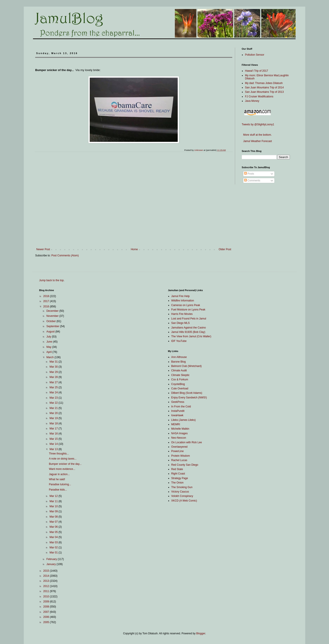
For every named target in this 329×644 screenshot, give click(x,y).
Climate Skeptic (180, 375)
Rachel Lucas (179, 460)
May (49, 347)
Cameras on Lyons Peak (186, 305)
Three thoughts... (59, 454)
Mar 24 (54, 392)
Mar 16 (54, 434)
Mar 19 (54, 418)
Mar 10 (54, 506)
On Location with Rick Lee (187, 442)
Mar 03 (54, 542)
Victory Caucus (180, 492)
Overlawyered (179, 447)
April (49, 352)
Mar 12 (54, 496)
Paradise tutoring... (60, 484)
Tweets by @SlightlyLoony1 (258, 124)
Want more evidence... (62, 469)
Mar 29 (54, 372)
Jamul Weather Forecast (257, 141)
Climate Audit (179, 370)
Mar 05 (54, 532)
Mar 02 (54, 547)
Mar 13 (54, 449)
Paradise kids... (58, 490)
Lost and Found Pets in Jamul (189, 319)
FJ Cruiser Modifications (259, 97)
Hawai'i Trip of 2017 (257, 71)
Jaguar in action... (59, 474)
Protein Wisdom (181, 456)
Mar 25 (54, 387)
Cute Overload (180, 389)
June (50, 342)
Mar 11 (54, 501)
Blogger (201, 633)
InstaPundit (178, 411)
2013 (47, 581)
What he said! (57, 479)
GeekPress (178, 402)
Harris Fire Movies (182, 314)
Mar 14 (54, 444)
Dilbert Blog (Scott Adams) (187, 393)
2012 (47, 586)
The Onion (177, 483)
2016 (47, 306)
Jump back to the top (51, 280)
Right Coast (178, 474)
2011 (47, 591)
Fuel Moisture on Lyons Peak (188, 310)
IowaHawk (177, 415)
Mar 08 (54, 517)
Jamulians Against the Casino (189, 328)
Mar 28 (54, 377)
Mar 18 (54, 423)
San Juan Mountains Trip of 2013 (264, 92)
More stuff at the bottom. (257, 135)
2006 (47, 617)
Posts (249, 174)
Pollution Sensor (255, 55)
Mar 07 (54, 522)
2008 (47, 607)
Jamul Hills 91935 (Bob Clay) (188, 332)
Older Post (225, 249)
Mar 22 (54, 403)
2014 (47, 576)
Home (134, 249)
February (52, 559)
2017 (47, 301)
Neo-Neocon (179, 438)
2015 (47, 571)
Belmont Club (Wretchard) (187, 366)
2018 (47, 296)
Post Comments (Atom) (65, 255)
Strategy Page (180, 478)
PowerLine (178, 451)
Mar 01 (54, 553)
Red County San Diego (185, 465)
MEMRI (176, 424)
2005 (47, 622)
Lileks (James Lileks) (184, 420)
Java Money (252, 101)
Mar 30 (54, 367)
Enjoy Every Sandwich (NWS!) (189, 398)
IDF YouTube (179, 341)
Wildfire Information (183, 301)
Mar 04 (54, 537)
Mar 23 (54, 398)
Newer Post (43, 249)
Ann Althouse (179, 357)
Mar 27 (54, 382)
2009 (47, 602)
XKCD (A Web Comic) (184, 501)
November (53, 316)
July (49, 337)
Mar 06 (54, 527)
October (51, 321)
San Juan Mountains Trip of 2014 (264, 88)
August (51, 332)
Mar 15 (54, 439)
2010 (47, 597)
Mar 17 (54, 429)
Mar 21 (54, 408)
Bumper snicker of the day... (65, 464)
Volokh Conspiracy (182, 496)
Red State (177, 469)
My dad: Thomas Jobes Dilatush (264, 83)
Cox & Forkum (180, 379)
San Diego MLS (181, 323)
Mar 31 (54, 362)
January (51, 564)
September (53, 326)
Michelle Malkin (180, 429)
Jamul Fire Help (181, 296)
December (53, 311)
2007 (47, 612)
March (50, 357)
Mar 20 (54, 413)
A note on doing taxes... (63, 459)
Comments (252, 181)
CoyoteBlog (178, 384)
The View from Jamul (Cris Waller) (191, 336)
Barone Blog (179, 362)
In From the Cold (181, 407)
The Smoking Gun (182, 487)
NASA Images (180, 433)
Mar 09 (54, 511)
